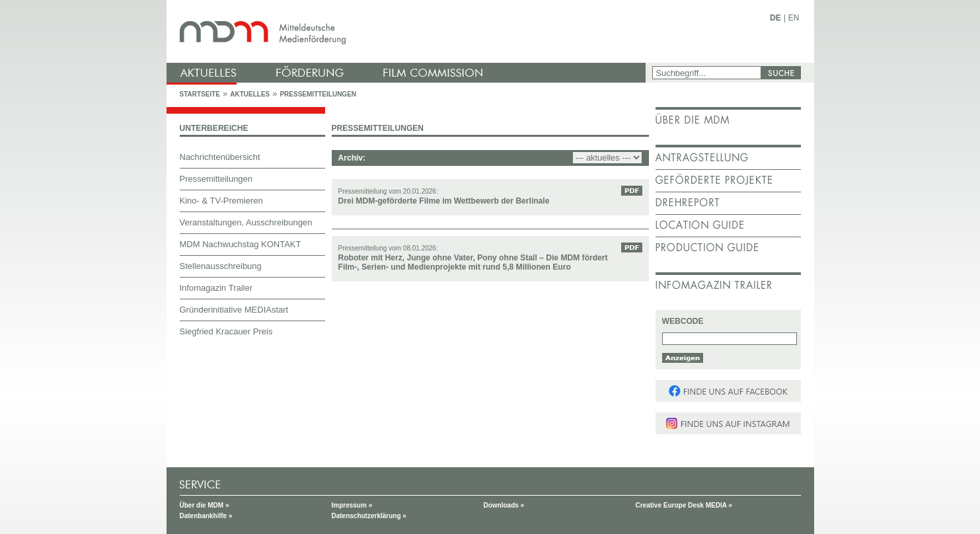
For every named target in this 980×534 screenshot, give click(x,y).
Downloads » (504, 505)
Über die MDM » (205, 505)
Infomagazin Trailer (216, 288)
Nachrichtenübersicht (220, 157)
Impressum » (352, 505)
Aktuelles (250, 94)
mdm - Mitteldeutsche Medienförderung (408, 31)
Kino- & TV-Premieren (221, 201)
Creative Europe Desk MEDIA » (684, 505)
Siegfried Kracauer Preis (226, 331)
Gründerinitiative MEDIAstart (234, 310)
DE (775, 18)
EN (794, 18)
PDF (632, 191)
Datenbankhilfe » (206, 516)
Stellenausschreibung (221, 266)
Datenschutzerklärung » (369, 516)
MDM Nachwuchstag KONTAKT (241, 244)
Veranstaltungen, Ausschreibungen (246, 222)
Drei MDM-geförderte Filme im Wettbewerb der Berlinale (444, 201)
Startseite (200, 94)
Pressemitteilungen (318, 94)
